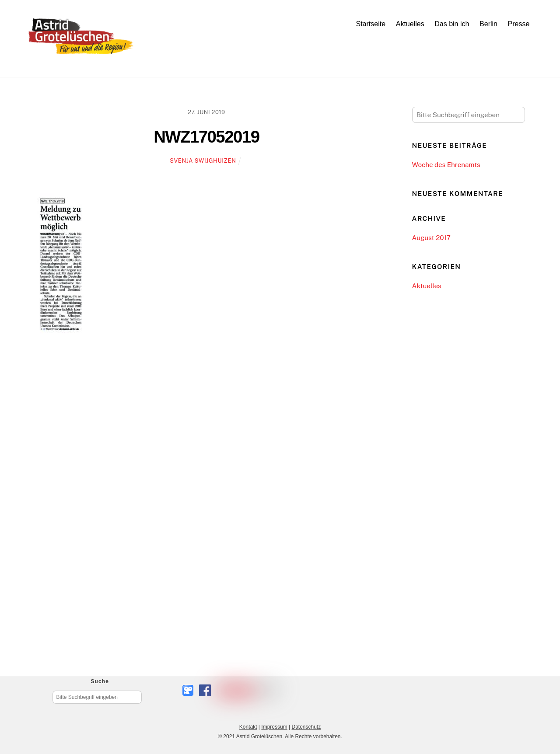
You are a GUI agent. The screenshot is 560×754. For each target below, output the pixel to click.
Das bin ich (452, 24)
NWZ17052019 (206, 137)
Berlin (488, 24)
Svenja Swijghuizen (203, 161)
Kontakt (248, 727)
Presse (519, 24)
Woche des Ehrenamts (446, 165)
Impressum (274, 727)
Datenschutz (306, 727)
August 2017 (431, 238)
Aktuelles (410, 24)
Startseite (371, 24)
